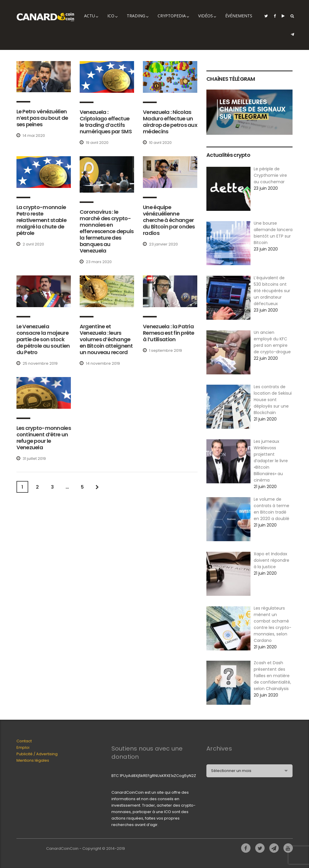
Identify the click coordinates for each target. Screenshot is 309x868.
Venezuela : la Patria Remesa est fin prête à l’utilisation (169, 333)
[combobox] (249, 771)
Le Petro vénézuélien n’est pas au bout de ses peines (42, 118)
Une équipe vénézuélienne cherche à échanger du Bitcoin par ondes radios (169, 220)
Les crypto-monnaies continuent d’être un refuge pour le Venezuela (44, 438)
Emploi (23, 747)
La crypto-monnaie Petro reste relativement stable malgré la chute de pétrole (41, 220)
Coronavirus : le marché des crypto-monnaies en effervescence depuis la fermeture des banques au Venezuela (107, 231)
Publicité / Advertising (37, 754)
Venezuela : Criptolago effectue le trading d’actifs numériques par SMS (106, 122)
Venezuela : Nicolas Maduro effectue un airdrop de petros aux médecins (170, 122)
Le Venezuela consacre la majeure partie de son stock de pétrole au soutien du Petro (43, 339)
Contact (24, 741)
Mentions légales (33, 760)
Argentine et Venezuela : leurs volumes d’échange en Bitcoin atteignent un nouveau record (106, 339)
